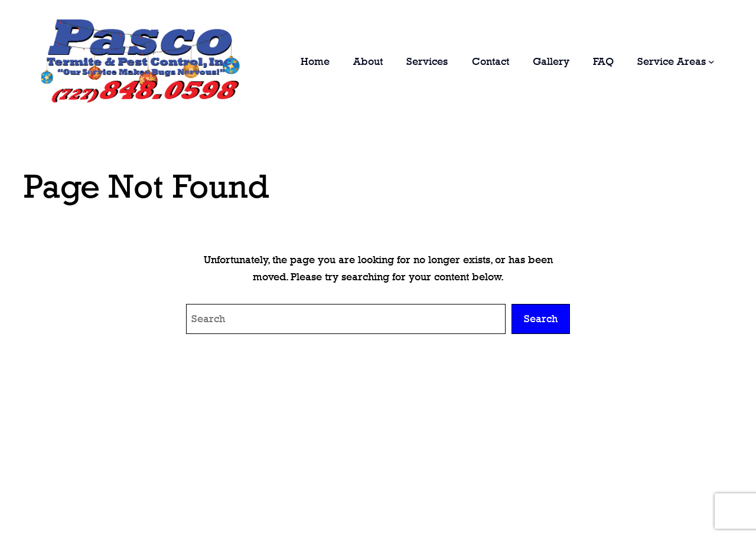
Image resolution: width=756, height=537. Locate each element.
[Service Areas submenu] (711, 62)
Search (541, 319)
